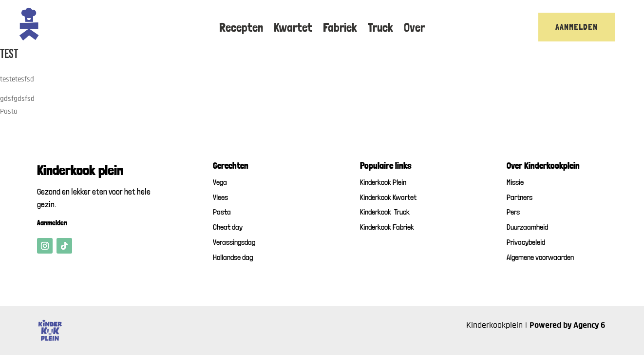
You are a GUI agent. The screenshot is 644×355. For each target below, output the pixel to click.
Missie (515, 182)
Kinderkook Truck (385, 212)
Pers (513, 212)
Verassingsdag (234, 242)
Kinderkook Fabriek (387, 227)
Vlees (220, 197)
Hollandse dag (233, 257)
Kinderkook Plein (383, 182)
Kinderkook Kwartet (388, 197)
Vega (220, 182)
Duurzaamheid (527, 227)
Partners (520, 197)
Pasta (222, 212)
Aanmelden (577, 27)
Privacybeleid (526, 242)
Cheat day (228, 227)
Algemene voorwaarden (540, 257)
